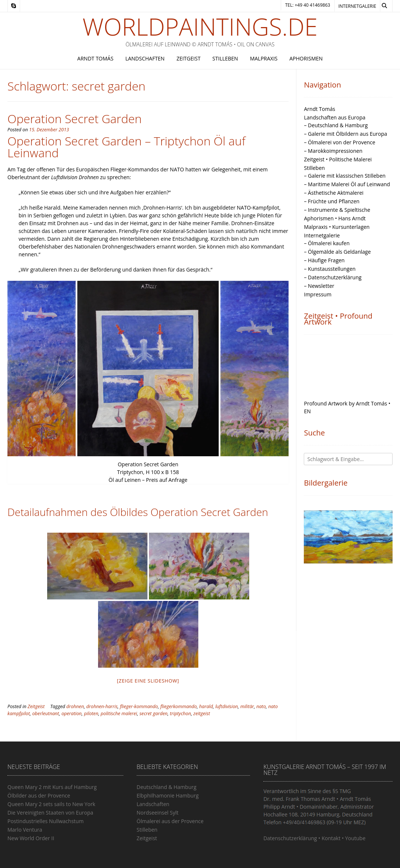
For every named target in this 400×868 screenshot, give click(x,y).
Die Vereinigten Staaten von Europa (50, 813)
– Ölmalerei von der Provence (339, 142)
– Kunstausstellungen (330, 269)
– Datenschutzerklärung (333, 277)
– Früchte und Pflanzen (331, 201)
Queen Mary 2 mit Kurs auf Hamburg (52, 787)
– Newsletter (319, 286)
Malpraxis (264, 58)
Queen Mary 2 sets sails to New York (51, 804)
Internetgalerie (357, 6)
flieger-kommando (139, 706)
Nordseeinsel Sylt (158, 813)
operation (71, 714)
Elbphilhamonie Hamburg (168, 795)
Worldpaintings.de (200, 27)
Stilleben (225, 58)
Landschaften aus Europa (334, 117)
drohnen (75, 706)
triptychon (180, 714)
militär (247, 706)
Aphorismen (306, 58)
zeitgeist (202, 714)
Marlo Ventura (25, 830)
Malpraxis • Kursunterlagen (337, 227)
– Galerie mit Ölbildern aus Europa (345, 134)
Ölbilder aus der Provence (39, 795)
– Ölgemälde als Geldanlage (337, 252)
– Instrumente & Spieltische (337, 210)
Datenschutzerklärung (290, 838)
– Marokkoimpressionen (333, 151)
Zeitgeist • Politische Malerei (338, 159)
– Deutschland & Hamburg (336, 125)
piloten (91, 714)
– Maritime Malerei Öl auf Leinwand (347, 184)
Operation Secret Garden (75, 119)
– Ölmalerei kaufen (327, 243)
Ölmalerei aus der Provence (170, 821)
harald (206, 706)
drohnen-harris (102, 706)
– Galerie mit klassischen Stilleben (345, 176)
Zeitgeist (188, 58)
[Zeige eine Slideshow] (148, 681)
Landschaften (145, 58)
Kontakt (331, 838)
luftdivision (227, 706)
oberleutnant (46, 714)
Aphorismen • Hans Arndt (335, 218)
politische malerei (119, 714)
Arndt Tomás (95, 58)
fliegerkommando (179, 706)
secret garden (153, 714)
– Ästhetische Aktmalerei (334, 193)
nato (261, 706)
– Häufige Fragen (324, 260)
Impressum (318, 294)
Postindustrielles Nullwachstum (45, 821)
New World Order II (31, 838)
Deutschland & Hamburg (167, 787)
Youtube (355, 838)
